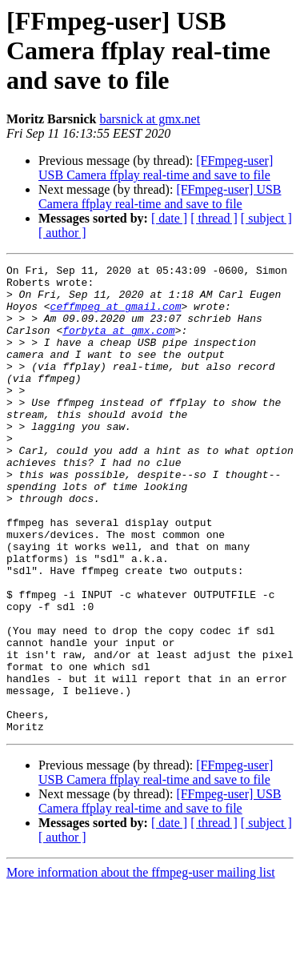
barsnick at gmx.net (150, 119)
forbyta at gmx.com (118, 344)
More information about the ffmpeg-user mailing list (141, 966)
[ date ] (169, 218)
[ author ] (62, 233)
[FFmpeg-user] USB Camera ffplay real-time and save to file (156, 168)
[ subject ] (266, 218)
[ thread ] (214, 218)
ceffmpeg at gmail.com (116, 315)
